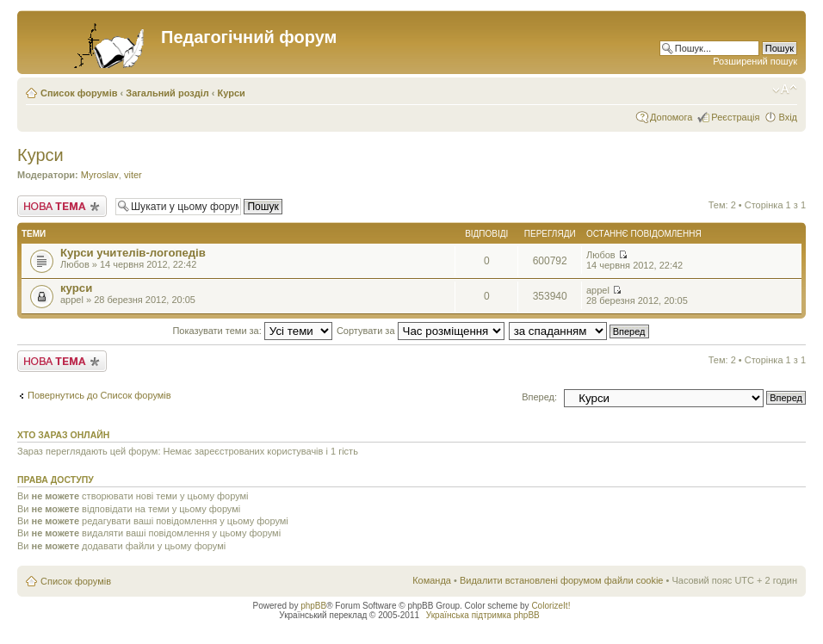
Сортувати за (421, 331)
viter (133, 175)
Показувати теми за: (252, 331)
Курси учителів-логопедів (133, 253)
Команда (432, 580)
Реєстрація (735, 117)
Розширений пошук (755, 61)
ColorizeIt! (551, 606)
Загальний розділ (167, 93)
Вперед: (539, 397)
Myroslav (100, 175)
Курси (232, 93)
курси (76, 288)
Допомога (671, 117)
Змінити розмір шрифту (785, 90)
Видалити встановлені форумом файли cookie (562, 580)
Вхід (788, 117)
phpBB (313, 606)
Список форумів (79, 93)
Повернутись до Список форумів (99, 395)
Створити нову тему (62, 206)
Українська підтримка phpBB (483, 615)
